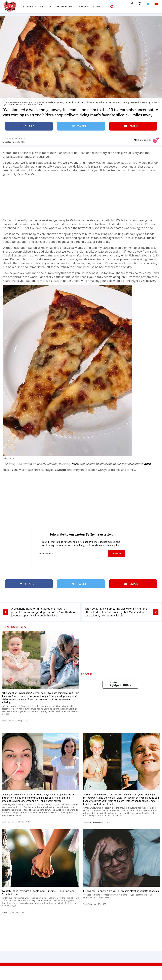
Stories (28, 6)
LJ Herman (8, 138)
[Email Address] (72, 554)
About (44, 6)
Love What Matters (12, 102)
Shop (82, 6)
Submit (98, 6)
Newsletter (64, 6)
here (75, 464)
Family (27, 102)
